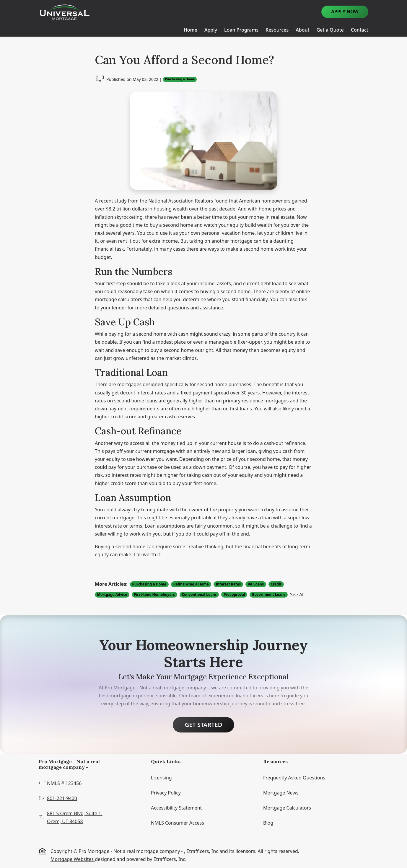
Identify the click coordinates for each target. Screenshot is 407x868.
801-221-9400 (62, 798)
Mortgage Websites (73, 859)
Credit (276, 584)
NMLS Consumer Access (178, 823)
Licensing (161, 778)
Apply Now (345, 12)
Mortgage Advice (112, 594)
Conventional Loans (199, 594)
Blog (268, 823)
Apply (211, 30)
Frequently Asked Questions (294, 778)
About (302, 30)
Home (191, 30)
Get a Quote (330, 30)
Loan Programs (241, 30)
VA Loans (256, 584)
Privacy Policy (166, 793)
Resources (277, 30)
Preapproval (234, 594)
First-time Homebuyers (154, 594)
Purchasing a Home (180, 79)
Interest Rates (228, 584)
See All (297, 595)
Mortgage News (281, 793)
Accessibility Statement (176, 808)
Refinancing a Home (191, 584)
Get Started (204, 725)
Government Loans (269, 594)
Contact (360, 30)
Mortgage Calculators (287, 808)
